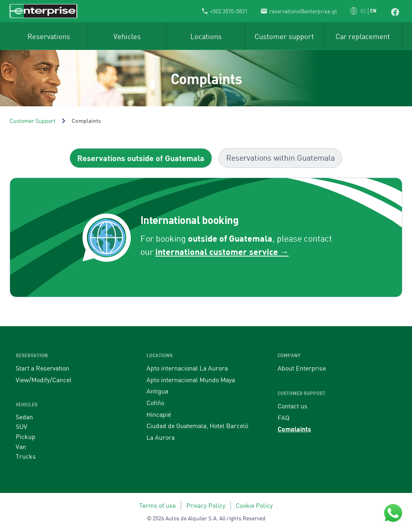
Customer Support (33, 121)
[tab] (141, 158)
